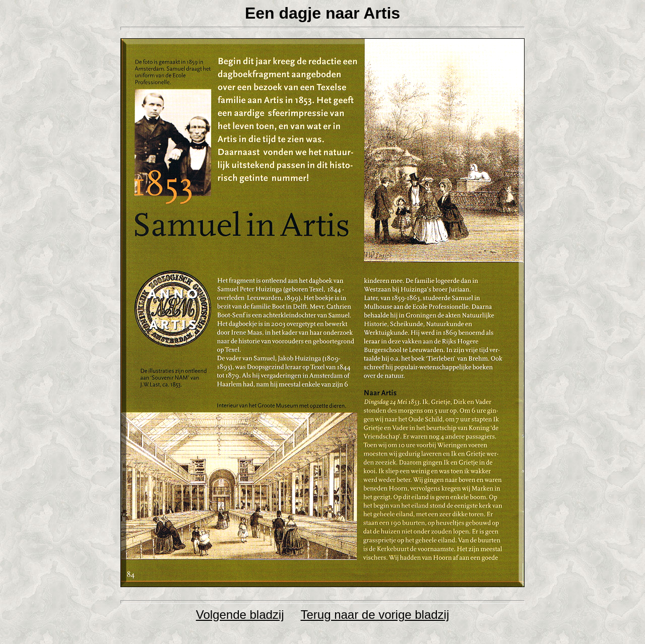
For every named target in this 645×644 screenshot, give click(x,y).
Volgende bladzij (240, 615)
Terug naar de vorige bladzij (375, 615)
